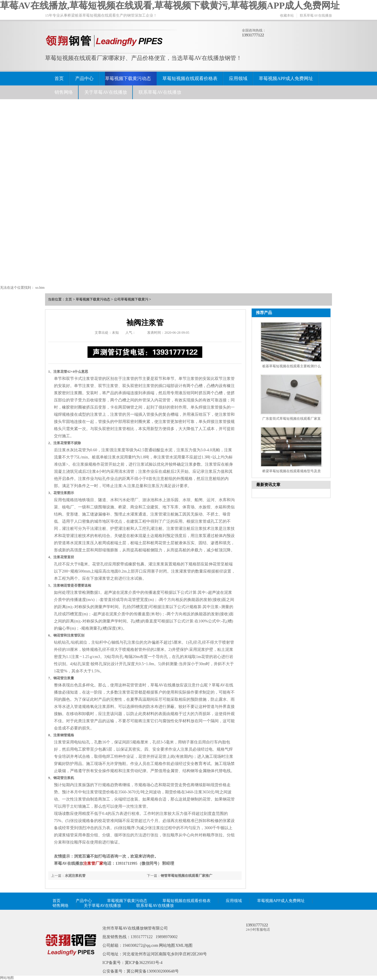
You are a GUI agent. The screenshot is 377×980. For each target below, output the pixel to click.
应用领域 (238, 78)
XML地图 (184, 945)
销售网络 (64, 92)
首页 (59, 78)
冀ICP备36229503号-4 (144, 963)
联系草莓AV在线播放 (316, 15)
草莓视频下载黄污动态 (128, 78)
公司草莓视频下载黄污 (131, 299)
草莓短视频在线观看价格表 (190, 78)
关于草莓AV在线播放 (106, 92)
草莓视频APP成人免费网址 (286, 78)
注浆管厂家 (93, 863)
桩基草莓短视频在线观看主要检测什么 (292, 366)
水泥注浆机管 (75, 876)
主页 (69, 299)
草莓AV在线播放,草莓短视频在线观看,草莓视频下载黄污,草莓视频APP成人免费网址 (170, 5)
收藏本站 (287, 15)
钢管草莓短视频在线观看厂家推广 (186, 876)
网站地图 (167, 945)
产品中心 (84, 78)
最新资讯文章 (268, 485)
